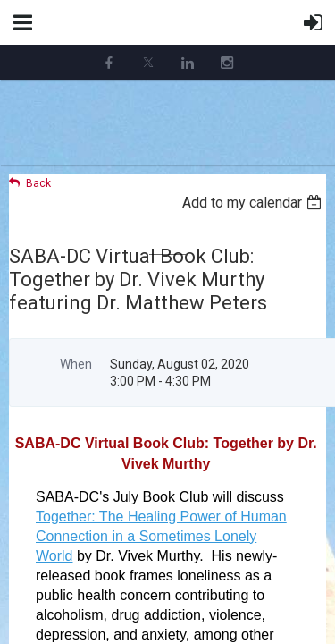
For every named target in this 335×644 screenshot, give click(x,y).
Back (38, 183)
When (76, 364)
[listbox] (254, 203)
